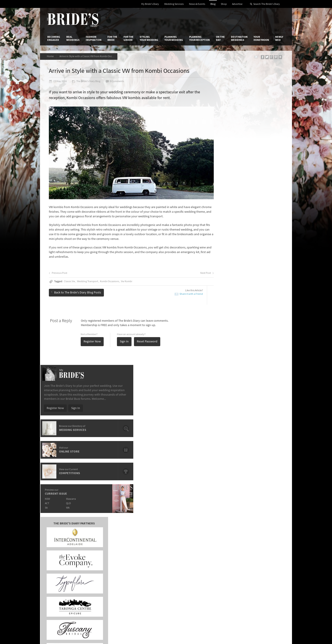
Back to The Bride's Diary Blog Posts (77, 289)
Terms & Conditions (225, 534)
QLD (245, 214)
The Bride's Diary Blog (87, 82)
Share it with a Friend (178, 291)
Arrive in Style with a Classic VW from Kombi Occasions (90, 56)
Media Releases (140, 529)
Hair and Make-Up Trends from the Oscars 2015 (254, 444)
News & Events (197, 4)
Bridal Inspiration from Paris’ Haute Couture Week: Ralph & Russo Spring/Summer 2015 (256, 454)
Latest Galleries (140, 538)
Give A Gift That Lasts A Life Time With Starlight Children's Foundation (85, 450)
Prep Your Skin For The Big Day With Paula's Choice (158, 470)
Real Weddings (73, 38)
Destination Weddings (239, 38)
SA (221, 219)
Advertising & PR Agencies (147, 543)
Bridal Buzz (266, 529)
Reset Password (148, 339)
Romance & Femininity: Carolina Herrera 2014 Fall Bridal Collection (254, 464)
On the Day (220, 38)
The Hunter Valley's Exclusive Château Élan (158, 442)
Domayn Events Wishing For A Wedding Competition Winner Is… (253, 474)
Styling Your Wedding (149, 38)
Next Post (194, 270)
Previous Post (59, 270)
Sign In (125, 339)
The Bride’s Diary (73, 20)
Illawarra (247, 210)
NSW (223, 210)
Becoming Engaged (54, 38)
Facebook (265, 536)
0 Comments (116, 82)
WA (244, 219)
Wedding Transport (89, 279)
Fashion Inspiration (94, 38)
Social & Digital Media (103, 538)
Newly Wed (279, 38)
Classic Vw (71, 279)
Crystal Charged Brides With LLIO (152, 448)
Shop (224, 4)
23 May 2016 (59, 82)
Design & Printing (100, 534)
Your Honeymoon (261, 38)
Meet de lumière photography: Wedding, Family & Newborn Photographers (86, 460)
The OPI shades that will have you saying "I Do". (86, 442)
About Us (53, 529)
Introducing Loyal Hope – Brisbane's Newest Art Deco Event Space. (161, 460)
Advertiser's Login (100, 529)
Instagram (265, 543)
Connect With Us (265, 523)
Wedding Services (174, 4)
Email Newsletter (270, 571)
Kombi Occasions (111, 279)
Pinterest (265, 557)
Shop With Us (180, 529)
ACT (222, 214)
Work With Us (56, 543)
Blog (213, 4)
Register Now (93, 339)
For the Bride (112, 38)
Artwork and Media (184, 534)
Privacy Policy (222, 529)
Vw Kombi (128, 279)
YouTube (264, 564)
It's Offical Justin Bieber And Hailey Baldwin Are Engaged (86, 470)
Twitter (263, 550)
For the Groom (129, 38)
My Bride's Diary (150, 4)
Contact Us (54, 534)
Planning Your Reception (199, 38)
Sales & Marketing (100, 543)
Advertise (237, 4)
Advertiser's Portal (183, 538)
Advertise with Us (59, 538)
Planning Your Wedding (174, 38)
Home (51, 56)
